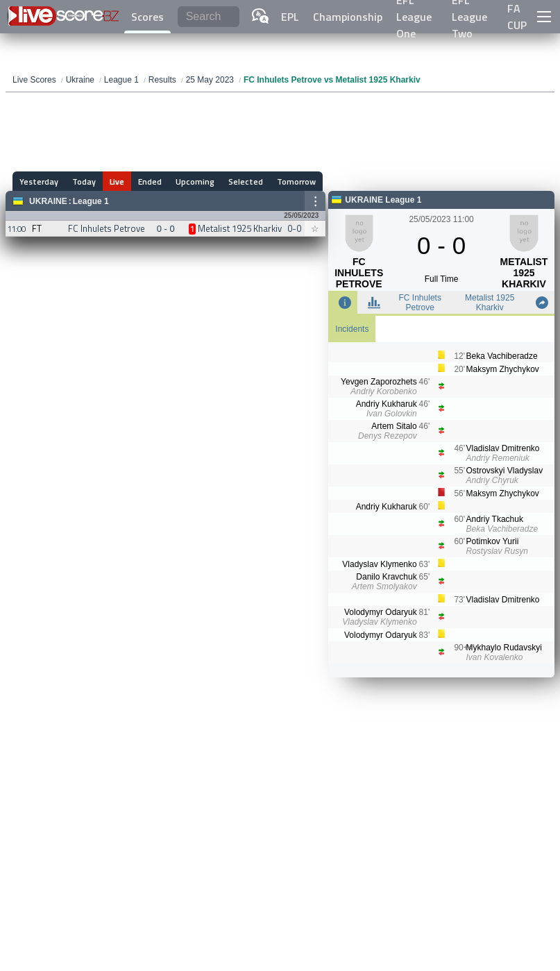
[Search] (209, 17)
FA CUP (517, 17)
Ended (150, 181)
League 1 (91, 201)
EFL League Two (469, 17)
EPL (290, 17)
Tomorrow (296, 181)
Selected (246, 181)
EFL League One (414, 17)
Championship (348, 17)
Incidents (352, 329)
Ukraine (48, 201)
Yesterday (39, 181)
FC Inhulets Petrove (420, 303)
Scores (147, 17)
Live (117, 181)
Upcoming (195, 181)
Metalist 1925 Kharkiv (490, 303)
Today (84, 181)
